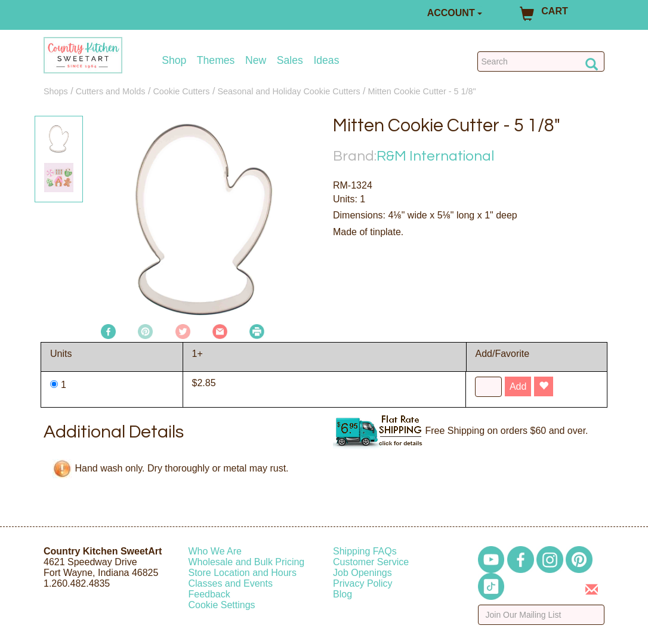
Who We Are (215, 551)
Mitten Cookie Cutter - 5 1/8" (422, 91)
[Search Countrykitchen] (541, 61)
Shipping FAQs (365, 551)
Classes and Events (231, 583)
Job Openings (362, 573)
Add (518, 386)
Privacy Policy (363, 583)
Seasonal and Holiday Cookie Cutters (288, 91)
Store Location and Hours (243, 573)
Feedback (209, 594)
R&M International (435, 156)
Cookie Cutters (181, 91)
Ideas (326, 61)
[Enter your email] (541, 615)
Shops (56, 91)
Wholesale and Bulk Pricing (247, 562)
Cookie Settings (222, 605)
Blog (342, 594)
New (256, 61)
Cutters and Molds (111, 91)
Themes (216, 61)
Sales (290, 61)
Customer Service (371, 562)
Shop (174, 61)
